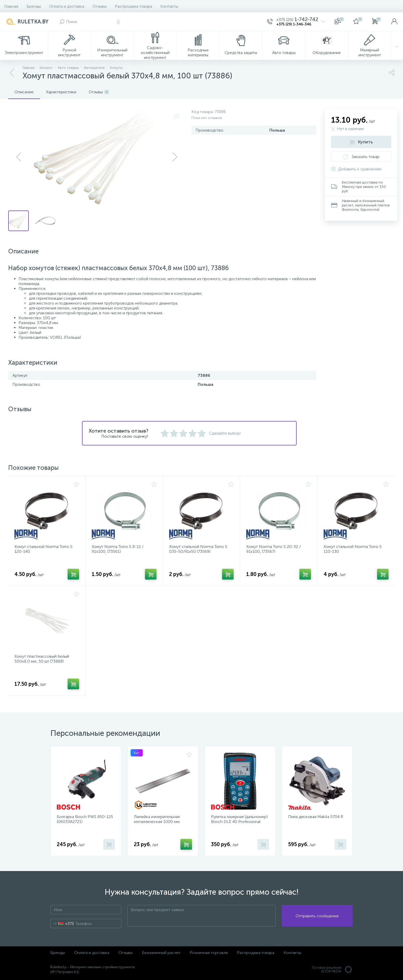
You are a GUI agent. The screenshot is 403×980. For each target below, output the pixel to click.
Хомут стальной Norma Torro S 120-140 (43, 549)
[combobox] (62, 923)
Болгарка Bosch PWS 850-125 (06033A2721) (85, 819)
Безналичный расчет (161, 953)
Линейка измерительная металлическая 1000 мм (157, 819)
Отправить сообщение (317, 916)
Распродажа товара (134, 6)
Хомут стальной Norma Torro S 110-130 (353, 549)
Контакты (169, 6)
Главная (11, 6)
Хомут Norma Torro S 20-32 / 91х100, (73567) (273, 549)
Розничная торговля (209, 953)
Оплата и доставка (67, 6)
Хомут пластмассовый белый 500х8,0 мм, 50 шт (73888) (42, 659)
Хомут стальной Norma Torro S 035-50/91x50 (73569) (198, 549)
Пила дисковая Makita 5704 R (316, 817)
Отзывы (100, 6)
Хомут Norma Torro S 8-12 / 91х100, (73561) (118, 549)
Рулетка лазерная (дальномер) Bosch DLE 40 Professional (239, 819)
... (397, 46)
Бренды (34, 6)
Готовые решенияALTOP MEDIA (332, 969)
